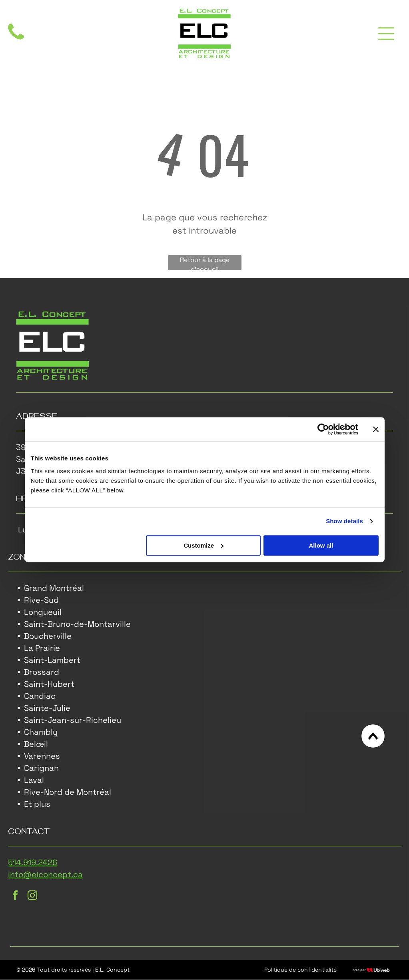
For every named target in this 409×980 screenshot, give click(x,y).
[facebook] (15, 897)
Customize (204, 546)
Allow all (321, 546)
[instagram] (32, 897)
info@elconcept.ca (45, 875)
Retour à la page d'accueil (205, 264)
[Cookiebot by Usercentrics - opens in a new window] (323, 430)
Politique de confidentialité (300, 970)
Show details (344, 521)
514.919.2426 (33, 863)
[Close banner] (376, 430)
